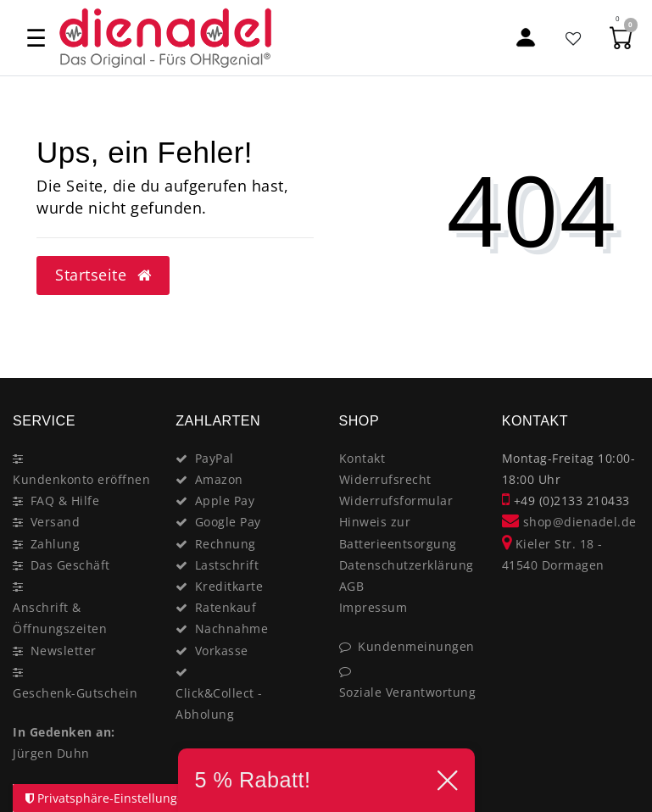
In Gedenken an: (64, 732)
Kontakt (362, 458)
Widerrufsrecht (385, 479)
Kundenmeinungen (416, 646)
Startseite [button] (103, 275)
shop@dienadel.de (569, 522)
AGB (352, 586)
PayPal (215, 458)
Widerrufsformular (396, 501)
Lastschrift (227, 565)
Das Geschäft (70, 565)
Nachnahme (232, 628)
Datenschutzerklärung (407, 565)
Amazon (219, 479)
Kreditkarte (229, 586)
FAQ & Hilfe (65, 501)
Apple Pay (225, 501)
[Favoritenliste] (574, 38)
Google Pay (228, 522)
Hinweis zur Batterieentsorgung (398, 532)
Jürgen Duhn (51, 753)
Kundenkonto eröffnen (81, 479)
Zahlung (56, 544)
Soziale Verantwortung (408, 692)
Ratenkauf (226, 607)
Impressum (373, 607)
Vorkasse (222, 651)
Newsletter (64, 651)
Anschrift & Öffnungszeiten (60, 618)
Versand (56, 522)
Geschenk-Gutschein (75, 693)
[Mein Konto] (526, 38)
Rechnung (226, 544)
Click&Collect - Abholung (219, 704)
